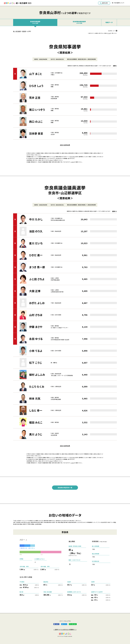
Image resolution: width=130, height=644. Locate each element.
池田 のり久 (36, 231)
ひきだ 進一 (36, 255)
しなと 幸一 (36, 410)
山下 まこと (36, 74)
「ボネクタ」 (72, 157)
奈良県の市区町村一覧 (65, 488)
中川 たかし (36, 219)
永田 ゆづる (36, 339)
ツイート (65, 624)
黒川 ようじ (36, 434)
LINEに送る (73, 624)
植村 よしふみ (37, 375)
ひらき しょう (36, 86)
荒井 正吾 (35, 98)
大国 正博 (35, 291)
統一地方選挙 (17, 31)
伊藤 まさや (36, 327)
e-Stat (28, 522)
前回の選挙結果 (65, 145)
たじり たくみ (37, 387)
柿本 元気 (35, 398)
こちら (109, 33)
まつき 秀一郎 (37, 267)
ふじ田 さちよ (37, 279)
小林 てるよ (36, 351)
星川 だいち (36, 243)
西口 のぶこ (36, 122)
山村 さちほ (36, 315)
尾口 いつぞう (37, 110)
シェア (57, 624)
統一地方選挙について (118, 3)
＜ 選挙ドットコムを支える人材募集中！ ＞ (65, 630)
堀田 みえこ (36, 422)
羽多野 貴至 (36, 133)
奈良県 (24, 31)
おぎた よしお (37, 303)
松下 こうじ (36, 363)
